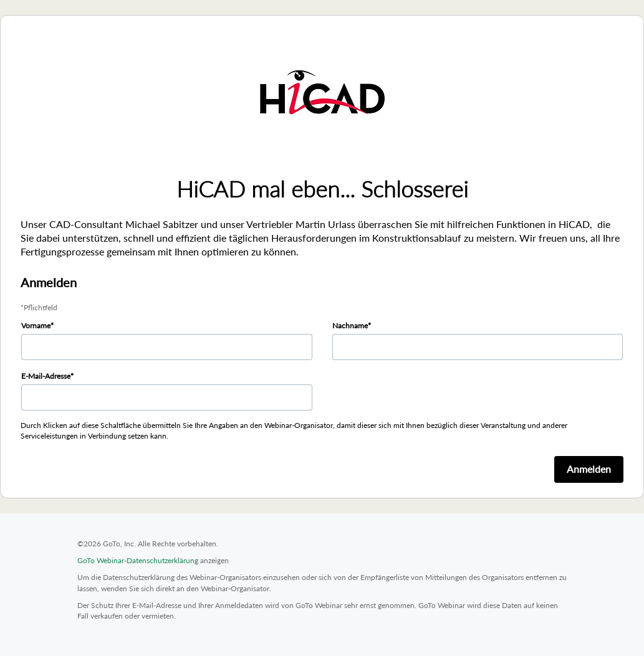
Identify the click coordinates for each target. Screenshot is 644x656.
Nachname (350, 326)
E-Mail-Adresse (46, 376)
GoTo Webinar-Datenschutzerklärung (138, 560)
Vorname (36, 326)
